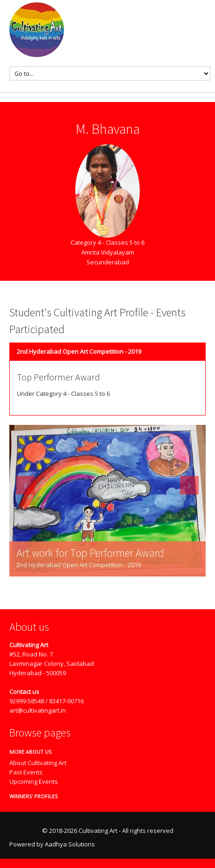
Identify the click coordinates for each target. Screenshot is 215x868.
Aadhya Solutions (70, 844)
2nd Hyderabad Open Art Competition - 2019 (79, 351)
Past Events (26, 772)
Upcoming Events (34, 781)
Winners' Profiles (30, 796)
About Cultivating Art (38, 763)
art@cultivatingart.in (38, 710)
